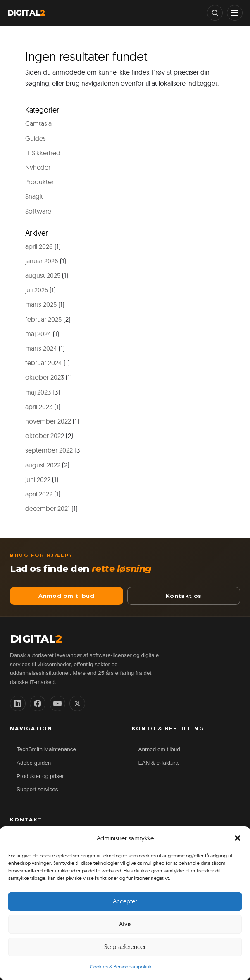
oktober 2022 (45, 436)
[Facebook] (38, 703)
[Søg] (215, 13)
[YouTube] (57, 703)
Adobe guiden (34, 763)
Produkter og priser (40, 776)
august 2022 (43, 465)
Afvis (125, 924)
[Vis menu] (235, 13)
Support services (37, 789)
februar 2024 (44, 363)
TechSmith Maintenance (46, 749)
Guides (36, 138)
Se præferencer (125, 947)
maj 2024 (38, 334)
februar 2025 (43, 319)
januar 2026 (42, 261)
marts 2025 (41, 304)
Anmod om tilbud (66, 596)
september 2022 (49, 450)
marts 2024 (41, 348)
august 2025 (43, 275)
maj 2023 (38, 392)
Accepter (125, 901)
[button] (238, 838)
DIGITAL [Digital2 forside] (26, 13)
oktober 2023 (45, 377)
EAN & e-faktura (159, 763)
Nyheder (38, 167)
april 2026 (39, 246)
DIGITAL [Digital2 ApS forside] (36, 639)
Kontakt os (184, 596)
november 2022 (48, 421)
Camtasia (38, 123)
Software (38, 211)
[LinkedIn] (18, 703)
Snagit (34, 196)
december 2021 (48, 508)
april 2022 (39, 494)
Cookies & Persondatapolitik (121, 967)
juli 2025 (37, 290)
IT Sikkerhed (43, 153)
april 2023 (39, 407)
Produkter (39, 182)
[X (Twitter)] (77, 703)
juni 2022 (38, 479)
